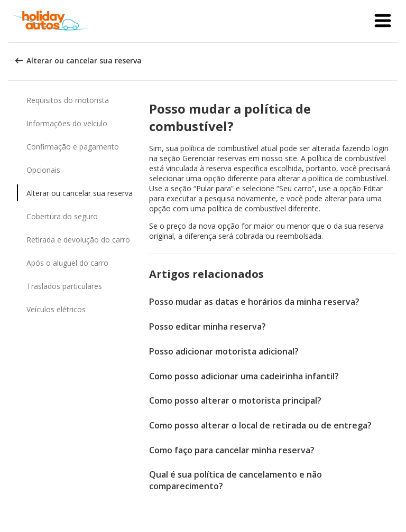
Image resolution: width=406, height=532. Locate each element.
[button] (383, 21)
